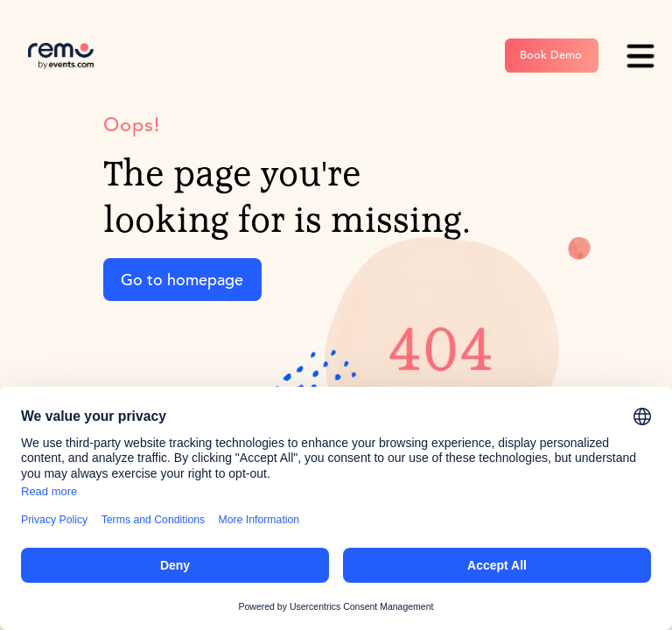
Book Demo (551, 55)
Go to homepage (182, 280)
